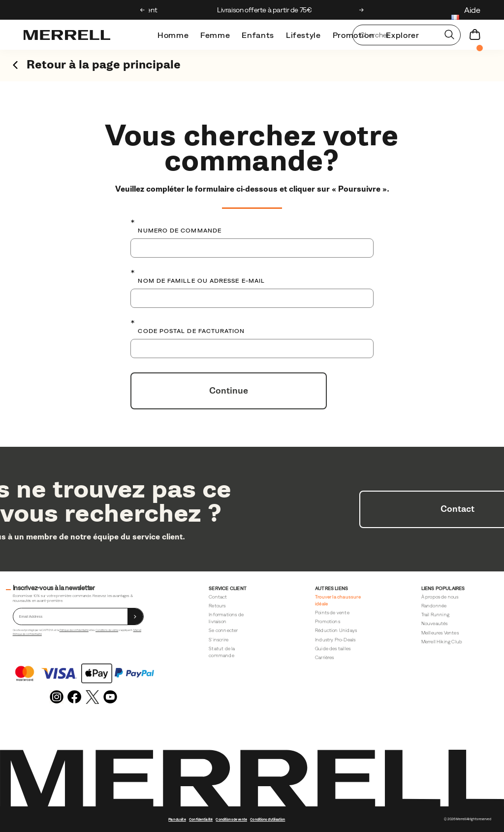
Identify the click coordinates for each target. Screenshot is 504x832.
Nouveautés (435, 623)
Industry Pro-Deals (335, 640)
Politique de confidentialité (74, 630)
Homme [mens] (173, 35)
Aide (472, 10)
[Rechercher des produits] (396, 35)
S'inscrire (219, 640)
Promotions (328, 621)
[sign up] (135, 616)
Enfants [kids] (258, 35)
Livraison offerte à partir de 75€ (295, 10)
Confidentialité (201, 819)
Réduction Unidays (336, 630)
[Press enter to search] (449, 35)
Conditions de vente (107, 630)
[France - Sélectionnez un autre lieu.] (455, 18)
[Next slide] (362, 10)
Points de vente (332, 613)
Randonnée (434, 606)
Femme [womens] (215, 35)
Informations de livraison (226, 618)
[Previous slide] (142, 10)
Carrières (325, 657)
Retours (217, 606)
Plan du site (177, 819)
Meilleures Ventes (440, 633)
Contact (218, 597)
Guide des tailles (333, 649)
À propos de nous (440, 597)
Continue (229, 391)
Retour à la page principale (96, 65)
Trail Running (435, 615)
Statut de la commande (222, 652)
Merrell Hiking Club (442, 642)
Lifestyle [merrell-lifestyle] (303, 35)
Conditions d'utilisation (268, 819)
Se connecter (223, 630)
